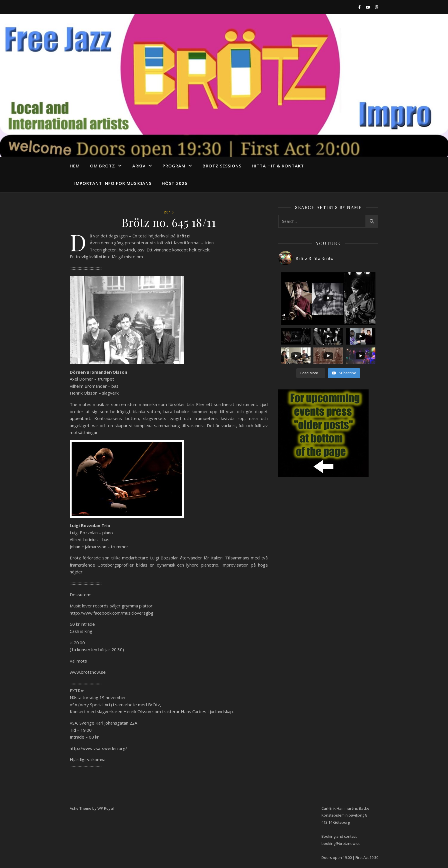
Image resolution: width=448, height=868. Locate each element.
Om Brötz (103, 166)
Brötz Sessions (222, 166)
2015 (169, 212)
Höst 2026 (175, 183)
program (174, 166)
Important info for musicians (113, 183)
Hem (75, 166)
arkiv (139, 166)
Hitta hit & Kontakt (278, 166)
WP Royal (106, 808)
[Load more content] (311, 373)
